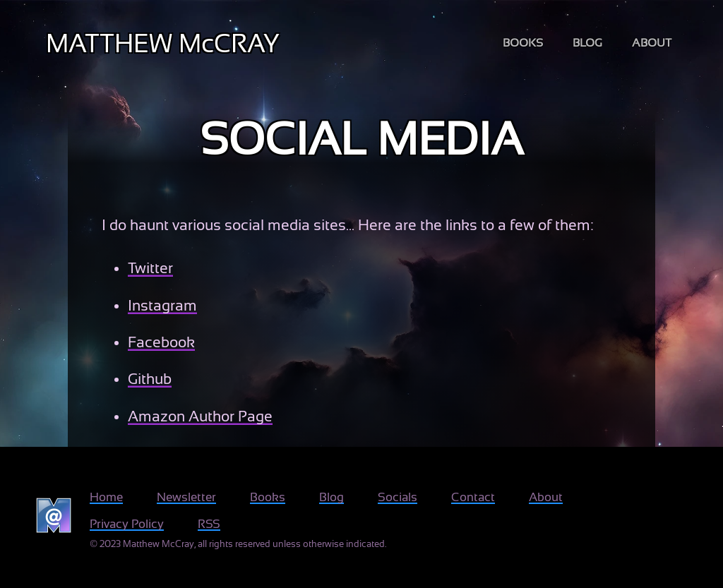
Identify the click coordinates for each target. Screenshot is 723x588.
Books (268, 497)
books (523, 43)
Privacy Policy (127, 524)
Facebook (161, 342)
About (546, 497)
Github (150, 379)
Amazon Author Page (200, 416)
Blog (331, 497)
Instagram (162, 306)
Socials (398, 497)
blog (587, 43)
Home (106, 497)
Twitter (150, 268)
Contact (473, 497)
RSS (209, 524)
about (652, 43)
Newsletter (186, 497)
